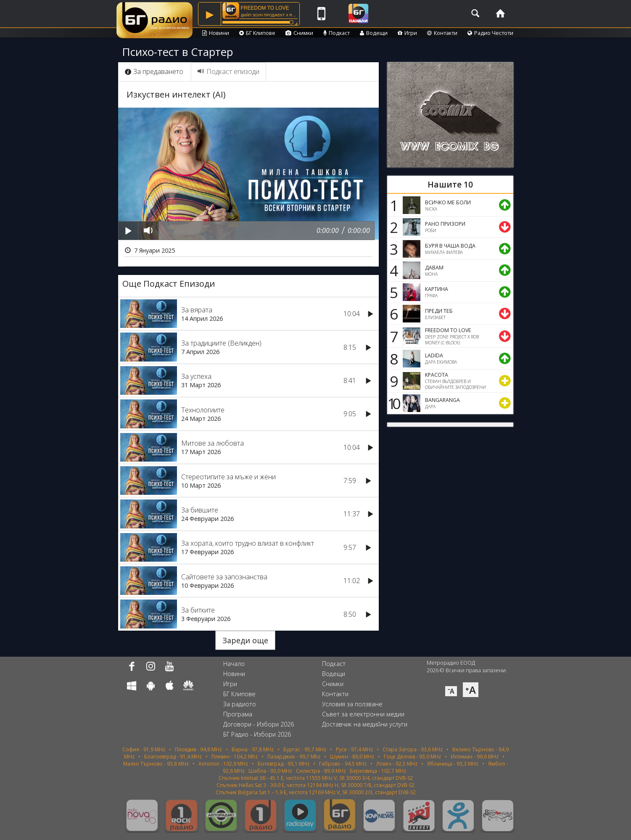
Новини (216, 33)
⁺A (471, 690)
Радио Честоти (490, 33)
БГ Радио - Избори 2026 (257, 734)
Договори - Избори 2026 (259, 724)
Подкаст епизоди (228, 71)
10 (393, 403)
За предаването (154, 71)
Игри (407, 33)
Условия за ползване (352, 704)
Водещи (374, 33)
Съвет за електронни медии (363, 714)
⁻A (451, 691)
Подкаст (337, 33)
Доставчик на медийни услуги (365, 724)
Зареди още (245, 640)
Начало (234, 664)
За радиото (240, 704)
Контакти (442, 33)
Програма (238, 714)
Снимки (299, 33)
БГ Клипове (257, 33)
